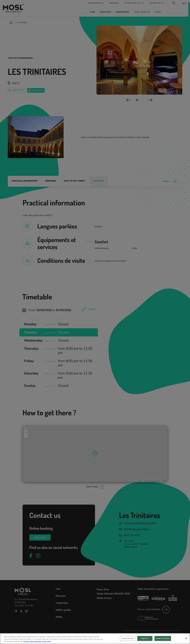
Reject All (145, 640)
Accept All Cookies (163, 640)
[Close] (186, 640)
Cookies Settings (128, 640)
